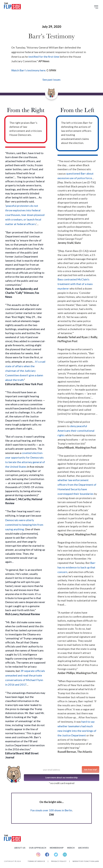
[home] (12, 7)
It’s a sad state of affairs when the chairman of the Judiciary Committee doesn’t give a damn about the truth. (25, 371)
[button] (97, 8)
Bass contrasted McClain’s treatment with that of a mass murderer (75, 284)
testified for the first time (44, 57)
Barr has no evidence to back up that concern (77, 567)
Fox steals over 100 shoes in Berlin (51, 810)
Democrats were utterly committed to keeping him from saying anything (24, 525)
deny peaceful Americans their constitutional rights (76, 431)
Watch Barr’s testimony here (28, 70)
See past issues (51, 80)
